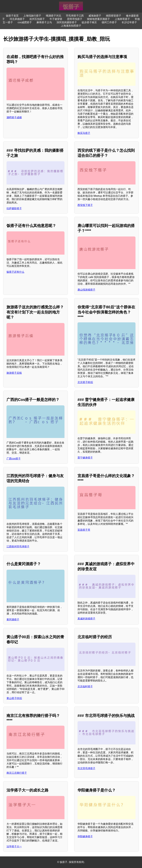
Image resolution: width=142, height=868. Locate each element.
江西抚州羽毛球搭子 (18, 547)
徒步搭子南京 (89, 22)
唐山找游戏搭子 (86, 290)
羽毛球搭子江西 (75, 16)
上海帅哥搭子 (122, 19)
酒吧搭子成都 (14, 117)
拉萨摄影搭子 (14, 208)
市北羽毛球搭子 (86, 768)
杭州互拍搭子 (37, 19)
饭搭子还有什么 (15, 272)
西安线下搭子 (85, 205)
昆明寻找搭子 (75, 19)
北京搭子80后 (85, 382)
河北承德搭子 (17, 19)
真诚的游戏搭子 (86, 619)
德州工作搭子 (109, 22)
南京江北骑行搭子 (17, 773)
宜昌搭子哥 (84, 530)
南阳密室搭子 (114, 16)
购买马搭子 (84, 133)
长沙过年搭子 (129, 22)
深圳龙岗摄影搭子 (67, 22)
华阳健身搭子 (85, 836)
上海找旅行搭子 (32, 16)
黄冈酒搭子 (13, 620)
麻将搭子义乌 (44, 22)
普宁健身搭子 (85, 458)
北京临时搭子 (85, 686)
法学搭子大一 (14, 846)
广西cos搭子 (14, 459)
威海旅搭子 (95, 16)
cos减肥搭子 (25, 22)
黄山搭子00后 (14, 698)
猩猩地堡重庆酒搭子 (98, 19)
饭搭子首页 (12, 16)
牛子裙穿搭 (56, 19)
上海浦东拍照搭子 (71, 26)
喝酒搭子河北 (54, 16)
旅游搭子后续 (14, 373)
